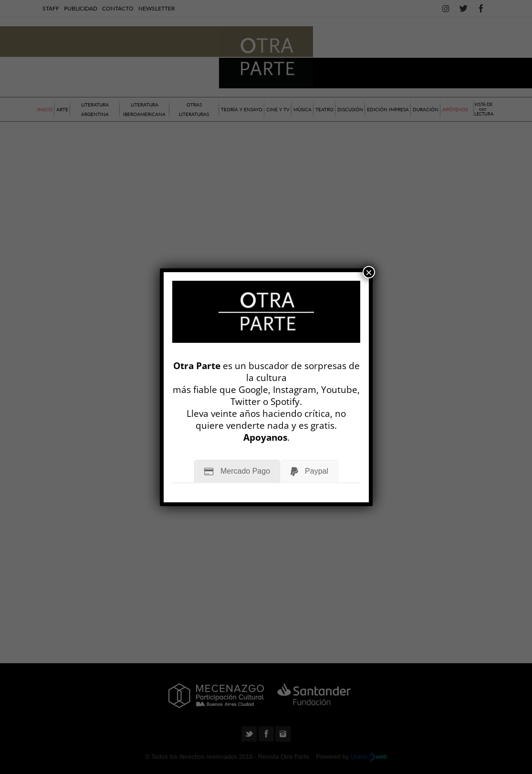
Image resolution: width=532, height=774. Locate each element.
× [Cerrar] (369, 272)
